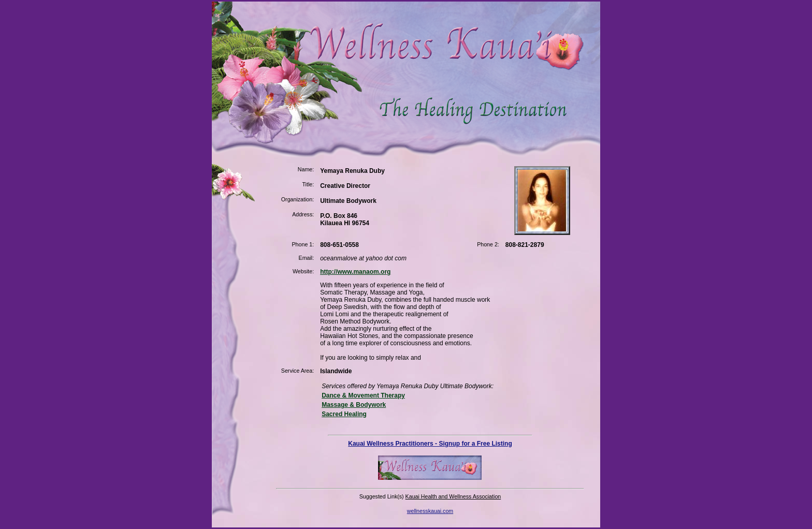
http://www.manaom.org (355, 272)
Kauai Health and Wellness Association (453, 496)
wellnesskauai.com (430, 511)
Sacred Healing (344, 414)
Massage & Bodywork (354, 405)
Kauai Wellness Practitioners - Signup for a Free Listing (430, 444)
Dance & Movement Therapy (363, 395)
